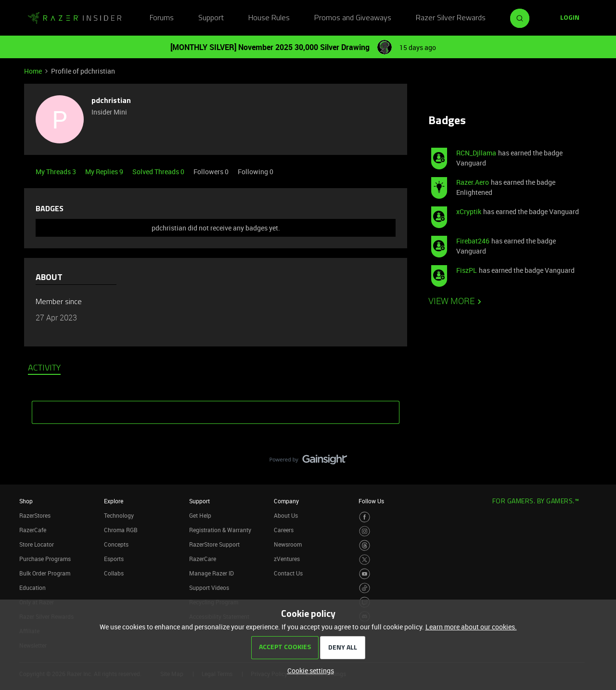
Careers (284, 530)
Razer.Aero (473, 182)
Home (33, 71)
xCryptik (469, 211)
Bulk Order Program (45, 573)
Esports (114, 559)
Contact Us (288, 573)
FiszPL (467, 270)
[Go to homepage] (75, 18)
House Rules (269, 18)
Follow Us (371, 501)
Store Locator (37, 544)
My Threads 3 (57, 172)
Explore (114, 501)
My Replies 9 (105, 172)
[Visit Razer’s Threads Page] (365, 545)
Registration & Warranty (220, 530)
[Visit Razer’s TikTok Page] (365, 588)
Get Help (200, 515)
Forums (162, 18)
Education (32, 588)
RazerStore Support (214, 544)
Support (211, 18)
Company (286, 501)
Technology (119, 515)
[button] (570, 18)
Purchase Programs (45, 559)
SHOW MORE (216, 409)
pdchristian (111, 101)
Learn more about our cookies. (471, 627)
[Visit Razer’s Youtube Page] (365, 574)
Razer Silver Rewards (451, 18)
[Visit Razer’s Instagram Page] (365, 531)
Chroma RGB (121, 530)
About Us (286, 515)
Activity (44, 369)
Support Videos (209, 588)
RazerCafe (33, 530)
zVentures (287, 559)
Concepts (116, 544)
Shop (26, 501)
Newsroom (288, 544)
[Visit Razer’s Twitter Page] (365, 560)
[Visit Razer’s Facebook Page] (365, 517)
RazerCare (203, 559)
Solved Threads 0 (159, 172)
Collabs (114, 573)
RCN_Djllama (476, 153)
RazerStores (35, 515)
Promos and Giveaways (353, 18)
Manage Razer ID (212, 573)
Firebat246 (473, 241)
